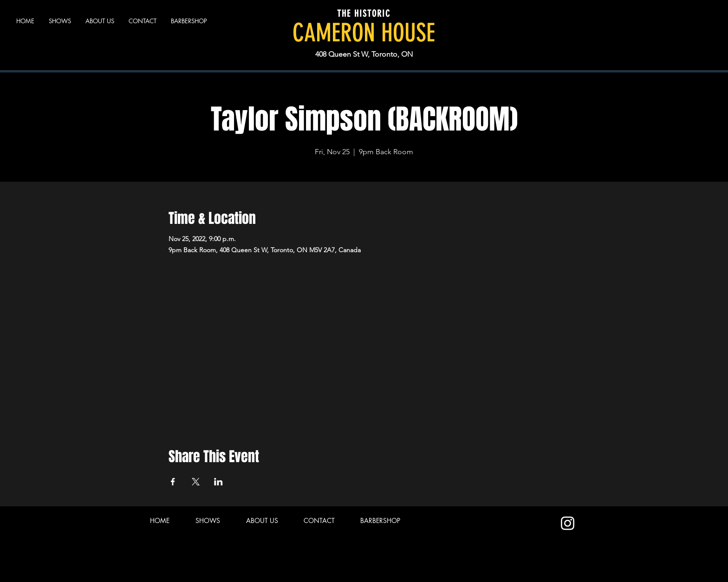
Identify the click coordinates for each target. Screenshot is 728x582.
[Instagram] (568, 523)
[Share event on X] (196, 482)
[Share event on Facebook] (173, 482)
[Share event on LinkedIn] (218, 482)
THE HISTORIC (364, 13)
